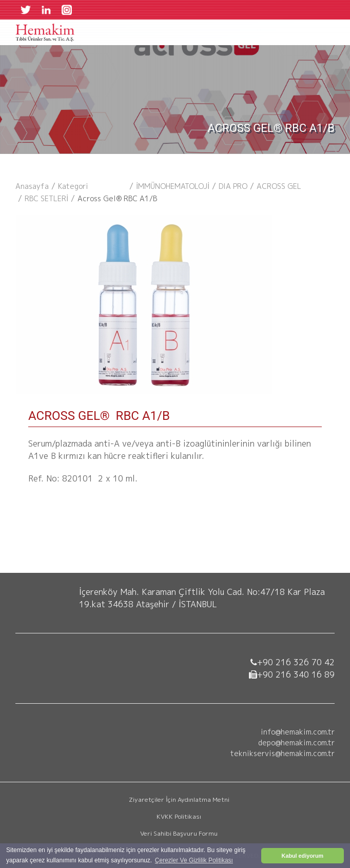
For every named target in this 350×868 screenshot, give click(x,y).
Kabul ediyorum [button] (303, 856)
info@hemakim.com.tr (298, 732)
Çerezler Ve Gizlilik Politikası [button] (194, 860)
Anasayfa (32, 186)
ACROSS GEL (279, 186)
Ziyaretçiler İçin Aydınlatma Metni (179, 799)
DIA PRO (233, 186)
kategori (73, 186)
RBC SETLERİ (46, 198)
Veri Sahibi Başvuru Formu (179, 833)
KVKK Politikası (179, 816)
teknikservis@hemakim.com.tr (283, 753)
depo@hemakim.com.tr (296, 742)
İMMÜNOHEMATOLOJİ (173, 186)
